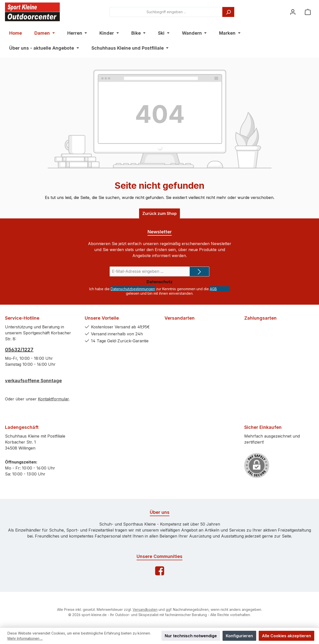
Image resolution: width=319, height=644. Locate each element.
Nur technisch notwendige (191, 636)
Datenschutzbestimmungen (133, 289)
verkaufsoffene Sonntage (33, 381)
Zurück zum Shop (159, 213)
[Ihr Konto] (293, 12)
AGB (213, 289)
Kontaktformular (53, 399)
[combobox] (166, 12)
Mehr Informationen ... (25, 638)
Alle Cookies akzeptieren (286, 636)
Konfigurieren (239, 636)
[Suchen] (228, 12)
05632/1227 (19, 350)
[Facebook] (160, 571)
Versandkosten (145, 609)
